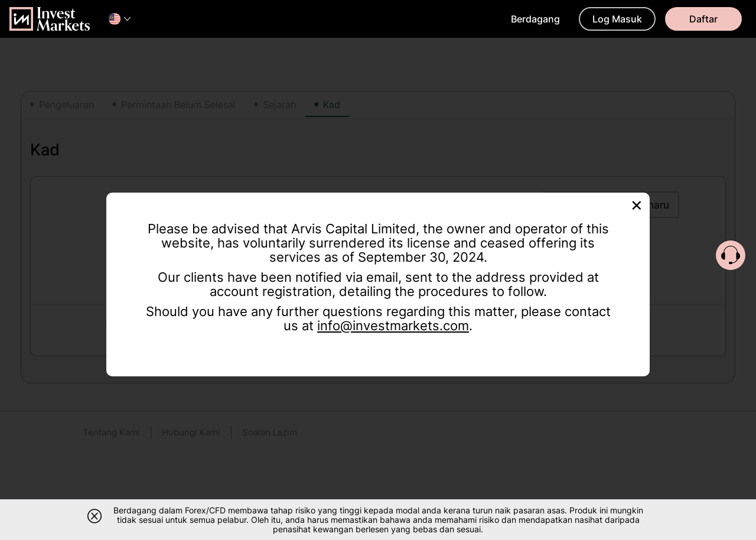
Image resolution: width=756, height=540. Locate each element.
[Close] (637, 204)
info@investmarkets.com (393, 326)
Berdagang (535, 19)
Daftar (703, 19)
